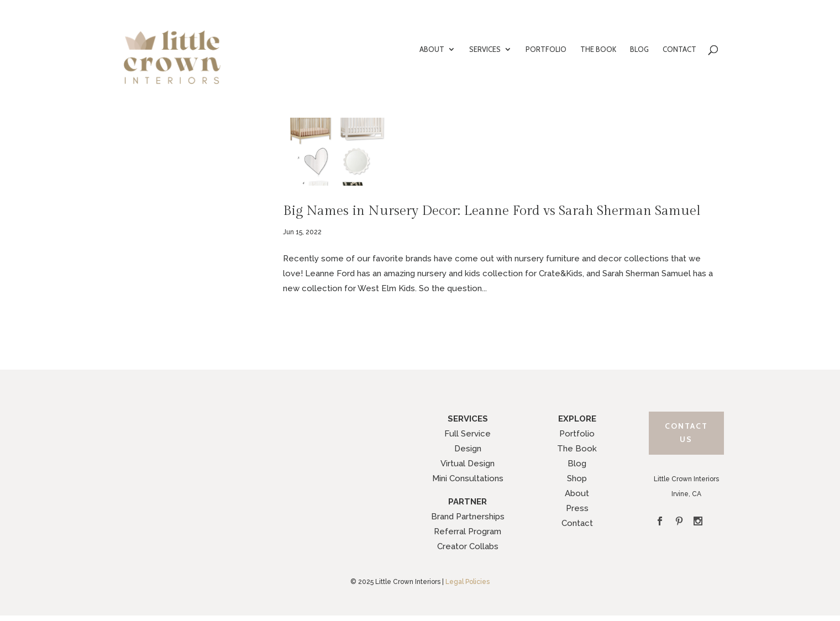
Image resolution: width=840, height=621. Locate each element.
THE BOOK (598, 49)
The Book (577, 449)
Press (577, 508)
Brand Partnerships (468, 517)
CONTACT (679, 49)
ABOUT (432, 49)
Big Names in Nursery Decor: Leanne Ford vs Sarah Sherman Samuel (492, 211)
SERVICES (485, 49)
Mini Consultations (468, 478)
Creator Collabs (468, 546)
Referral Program (468, 531)
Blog (577, 464)
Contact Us (686, 433)
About (577, 493)
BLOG (639, 49)
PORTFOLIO (546, 49)
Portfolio (577, 434)
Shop (577, 478)
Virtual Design (468, 464)
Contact (577, 523)
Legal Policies (468, 582)
